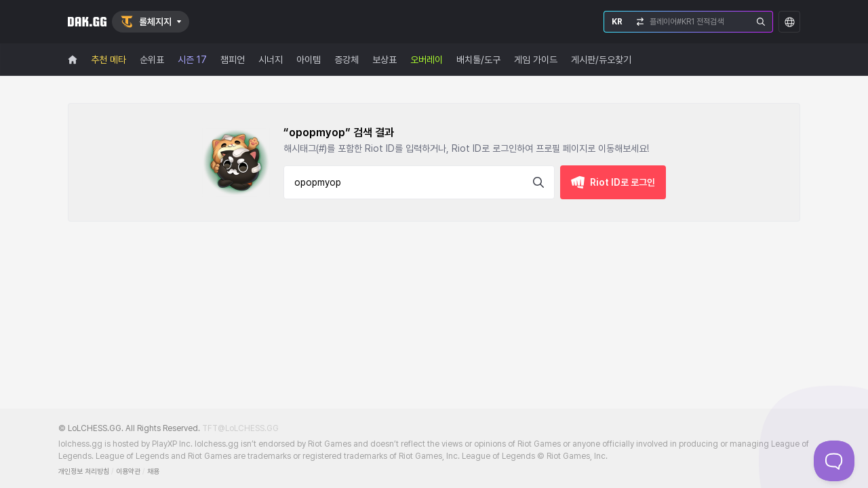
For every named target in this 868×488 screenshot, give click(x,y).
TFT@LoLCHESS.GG (240, 428)
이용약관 (128, 471)
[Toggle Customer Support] (834, 461)
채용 (153, 471)
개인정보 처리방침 (84, 471)
